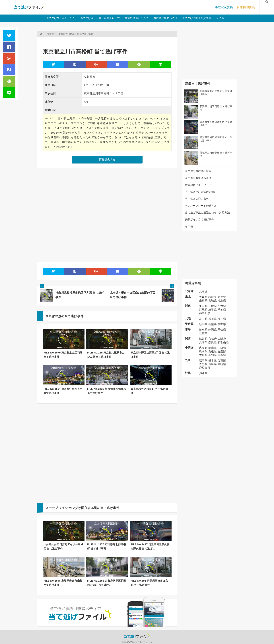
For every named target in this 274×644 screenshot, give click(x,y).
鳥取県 (203, 351)
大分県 (203, 364)
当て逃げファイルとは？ (61, 18)
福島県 (222, 301)
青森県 (203, 297)
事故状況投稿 (224, 7)
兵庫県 (203, 342)
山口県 (222, 348)
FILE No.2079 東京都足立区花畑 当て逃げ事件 (63, 355)
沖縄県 (203, 373)
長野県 (222, 324)
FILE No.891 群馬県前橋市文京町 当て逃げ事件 (149, 583)
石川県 (213, 319)
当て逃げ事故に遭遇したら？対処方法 (208, 212)
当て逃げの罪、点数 (197, 199)
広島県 (203, 348)
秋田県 (213, 297)
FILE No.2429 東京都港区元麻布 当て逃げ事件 (107, 391)
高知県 (213, 355)
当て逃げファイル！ (29, 7)
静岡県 (213, 330)
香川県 (203, 355)
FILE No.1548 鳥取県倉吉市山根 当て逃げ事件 (63, 583)
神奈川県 (205, 313)
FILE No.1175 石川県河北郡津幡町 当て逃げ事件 (107, 546)
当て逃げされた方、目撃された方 (100, 18)
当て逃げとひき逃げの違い (201, 192)
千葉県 (222, 310)
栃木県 (222, 306)
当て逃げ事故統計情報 (198, 171)
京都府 (213, 339)
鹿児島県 (205, 368)
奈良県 (213, 342)
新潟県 (203, 324)
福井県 (222, 319)
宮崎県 (222, 364)
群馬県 (203, 310)
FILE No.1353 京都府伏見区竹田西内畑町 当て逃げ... (107, 583)
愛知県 (222, 330)
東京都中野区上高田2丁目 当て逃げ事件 (150, 355)
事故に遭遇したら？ (137, 18)
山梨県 (213, 324)
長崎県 (213, 364)
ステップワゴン (57, 508)
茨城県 (213, 306)
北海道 (203, 292)
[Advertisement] (109, 41)
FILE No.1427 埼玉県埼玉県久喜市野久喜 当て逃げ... (150, 546)
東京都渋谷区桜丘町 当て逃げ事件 (150, 391)
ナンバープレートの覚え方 (201, 206)
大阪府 (222, 339)
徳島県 (222, 355)
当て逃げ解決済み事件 (198, 178)
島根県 (213, 351)
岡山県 (213, 348)
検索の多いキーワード (198, 185)
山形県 (203, 301)
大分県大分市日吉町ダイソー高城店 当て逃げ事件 (63, 546)
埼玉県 (213, 310)
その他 (220, 18)
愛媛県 (222, 351)
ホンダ (73, 508)
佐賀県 (222, 360)
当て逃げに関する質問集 (197, 18)
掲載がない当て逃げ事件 (200, 219)
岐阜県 (203, 330)
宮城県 (213, 301)
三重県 (203, 333)
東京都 (203, 306)
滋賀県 (203, 339)
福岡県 (203, 360)
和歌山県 (223, 342)
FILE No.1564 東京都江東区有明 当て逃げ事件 (63, 391)
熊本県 (213, 360)
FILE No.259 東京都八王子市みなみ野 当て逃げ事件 (106, 355)
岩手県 (222, 297)
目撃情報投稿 (246, 7)
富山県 (203, 319)
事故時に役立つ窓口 (165, 18)
